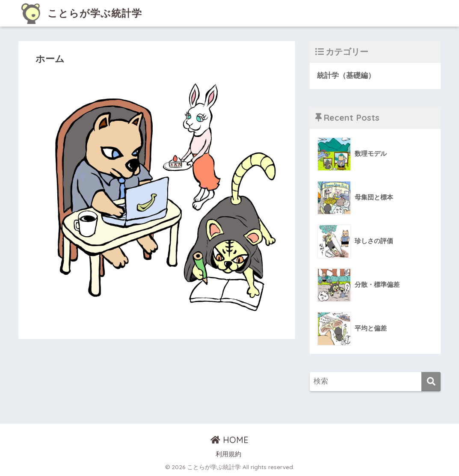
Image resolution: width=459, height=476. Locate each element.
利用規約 (228, 454)
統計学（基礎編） (346, 76)
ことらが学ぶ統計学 (81, 13)
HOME (229, 440)
